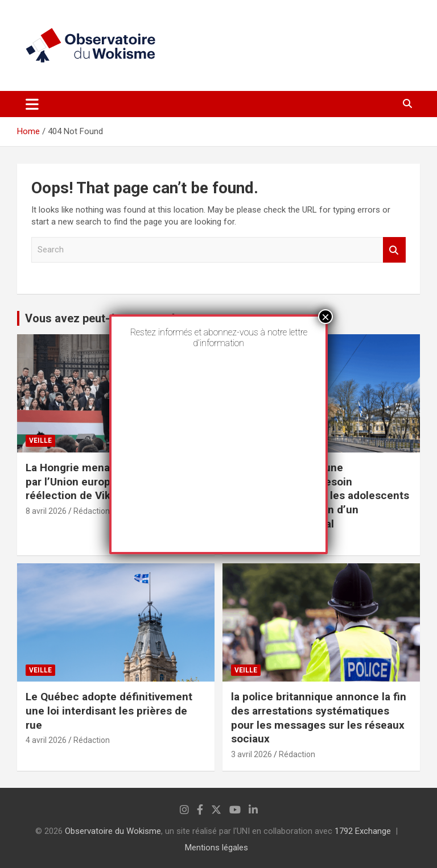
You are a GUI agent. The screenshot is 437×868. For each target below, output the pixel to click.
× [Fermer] (325, 317)
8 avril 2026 (46, 511)
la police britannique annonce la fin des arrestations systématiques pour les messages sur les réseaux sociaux (319, 718)
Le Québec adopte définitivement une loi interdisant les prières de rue (109, 711)
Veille (40, 441)
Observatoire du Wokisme (113, 831)
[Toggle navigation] (32, 104)
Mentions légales (217, 848)
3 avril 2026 (252, 754)
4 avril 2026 (46, 740)
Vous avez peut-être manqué (100, 318)
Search (394, 250)
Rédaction (92, 511)
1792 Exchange (363, 831)
